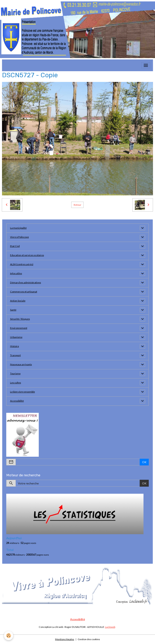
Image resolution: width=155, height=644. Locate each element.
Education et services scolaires (27, 255)
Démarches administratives (26, 282)
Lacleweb (110, 627)
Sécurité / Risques (20, 319)
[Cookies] (9, 636)
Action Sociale (18, 301)
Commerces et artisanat (24, 292)
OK (144, 462)
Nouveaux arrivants (21, 364)
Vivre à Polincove (19, 237)
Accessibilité (17, 401)
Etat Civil (15, 246)
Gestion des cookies (89, 639)
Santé (13, 310)
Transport (15, 355)
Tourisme (15, 373)
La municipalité (18, 228)
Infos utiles (16, 273)
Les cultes (16, 383)
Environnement (19, 328)
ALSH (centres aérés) (22, 264)
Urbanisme (16, 337)
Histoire (15, 346)
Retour (77, 205)
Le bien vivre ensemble (23, 392)
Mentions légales (65, 639)
